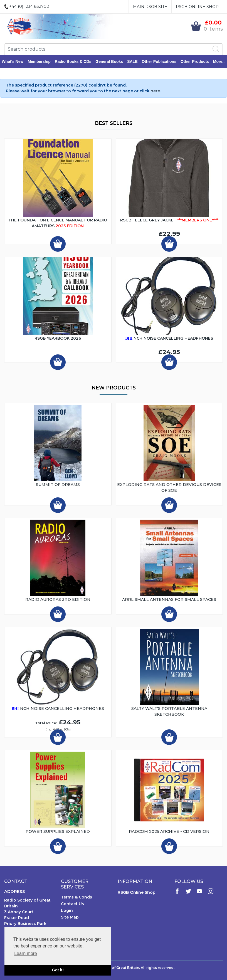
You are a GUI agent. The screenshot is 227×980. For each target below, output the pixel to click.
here (155, 92)
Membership (41, 62)
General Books (112, 62)
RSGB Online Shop (197, 7)
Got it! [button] (58, 970)
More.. (221, 62)
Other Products (197, 62)
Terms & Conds (77, 898)
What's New (15, 62)
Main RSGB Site (150, 7)
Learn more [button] (26, 953)
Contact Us (72, 904)
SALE (135, 62)
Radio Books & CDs (75, 62)
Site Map (70, 918)
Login (67, 911)
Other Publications (161, 62)
